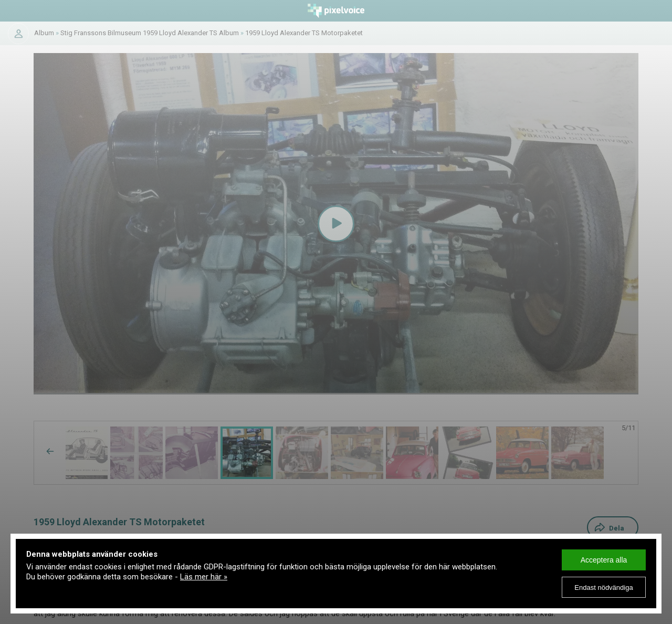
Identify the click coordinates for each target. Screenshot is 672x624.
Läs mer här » (204, 577)
